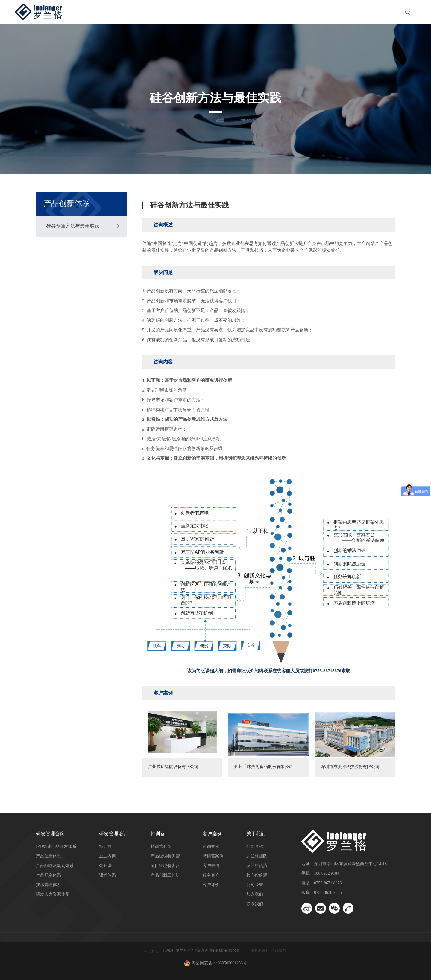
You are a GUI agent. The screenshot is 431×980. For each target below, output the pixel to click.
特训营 (242, 12)
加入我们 (255, 894)
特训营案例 (213, 856)
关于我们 (369, 12)
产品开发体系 (48, 875)
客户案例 (281, 12)
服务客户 (211, 875)
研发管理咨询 (148, 12)
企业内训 (107, 856)
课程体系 (107, 875)
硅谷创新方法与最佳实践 (73, 226)
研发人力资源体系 (53, 894)
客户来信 (211, 866)
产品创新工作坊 (165, 875)
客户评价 (211, 885)
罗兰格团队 (257, 856)
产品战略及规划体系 (55, 866)
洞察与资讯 (325, 12)
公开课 (105, 866)
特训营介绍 (161, 846)
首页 (107, 12)
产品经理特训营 (165, 856)
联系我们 (255, 904)
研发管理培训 (199, 12)
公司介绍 (255, 846)
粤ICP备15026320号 (268, 951)
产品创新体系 (48, 856)
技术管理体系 (48, 885)
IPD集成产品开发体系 (56, 846)
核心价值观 (257, 875)
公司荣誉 (255, 885)
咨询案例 (211, 846)
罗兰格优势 (257, 866)
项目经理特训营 (165, 866)
